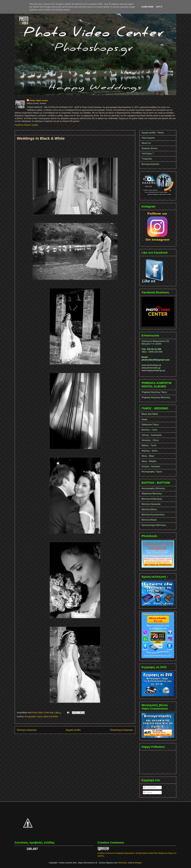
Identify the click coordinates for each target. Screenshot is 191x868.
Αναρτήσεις (150, 787)
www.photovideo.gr (151, 368)
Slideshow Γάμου (150, 425)
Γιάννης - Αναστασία (152, 435)
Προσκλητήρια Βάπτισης (154, 525)
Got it (159, 7)
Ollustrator (123, 863)
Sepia (144, 419)
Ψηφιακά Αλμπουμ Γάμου (154, 392)
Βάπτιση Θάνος (149, 509)
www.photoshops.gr (151, 365)
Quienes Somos (150, 148)
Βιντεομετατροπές (150, 164)
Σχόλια (148, 792)
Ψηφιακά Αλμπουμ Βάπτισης (156, 397)
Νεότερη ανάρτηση (27, 730)
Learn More (147, 7)
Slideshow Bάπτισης (152, 494)
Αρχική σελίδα (73, 730)
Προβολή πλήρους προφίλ (26, 125)
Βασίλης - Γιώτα (149, 430)
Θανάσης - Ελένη (150, 440)
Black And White (51, 716)
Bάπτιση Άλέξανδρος (152, 499)
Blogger (138, 863)
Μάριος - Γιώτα (149, 445)
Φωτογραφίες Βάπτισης (153, 488)
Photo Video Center (39, 100)
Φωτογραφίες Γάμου (33, 716)
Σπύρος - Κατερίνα (151, 466)
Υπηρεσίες (147, 159)
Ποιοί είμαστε (148, 138)
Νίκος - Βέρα (148, 456)
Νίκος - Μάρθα (149, 461)
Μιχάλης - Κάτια (149, 451)
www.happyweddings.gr (153, 370)
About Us (146, 143)
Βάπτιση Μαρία (149, 520)
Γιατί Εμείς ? (148, 154)
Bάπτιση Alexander (151, 504)
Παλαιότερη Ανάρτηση (121, 730)
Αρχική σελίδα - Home (153, 133)
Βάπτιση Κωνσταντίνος (153, 515)
